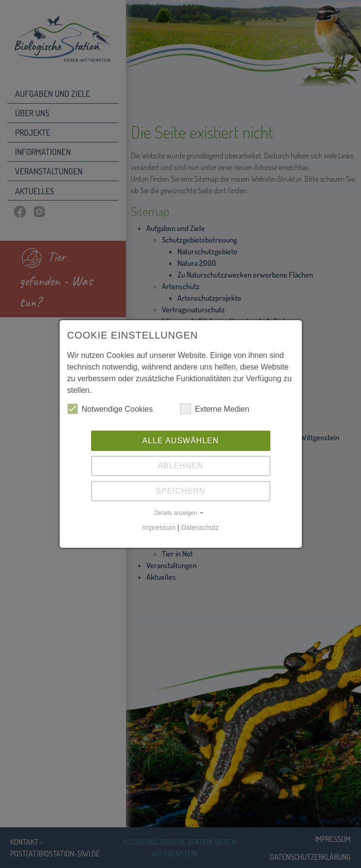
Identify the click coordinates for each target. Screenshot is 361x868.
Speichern (180, 491)
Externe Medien (215, 409)
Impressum (159, 527)
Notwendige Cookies (110, 409)
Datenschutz (200, 527)
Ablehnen (180, 466)
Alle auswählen (180, 441)
